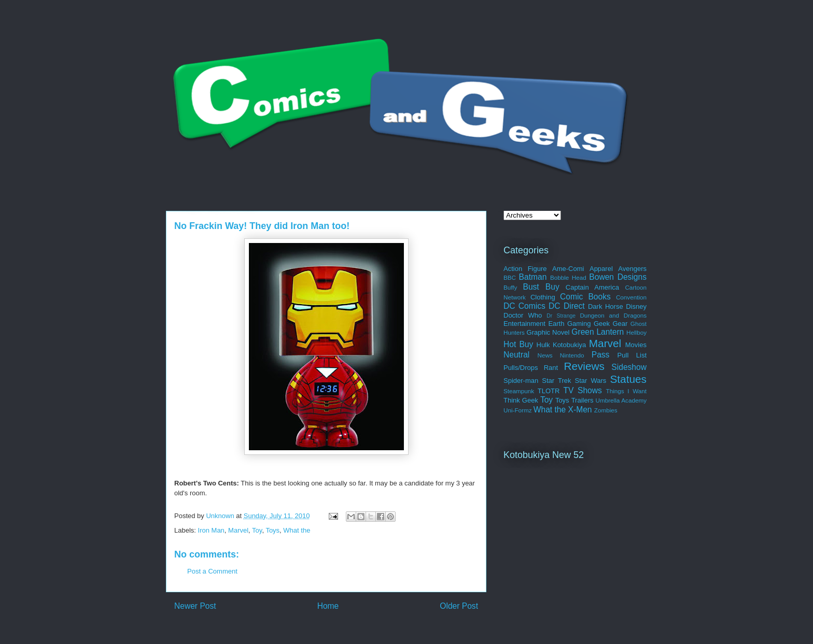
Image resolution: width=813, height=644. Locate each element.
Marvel (238, 530)
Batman (533, 277)
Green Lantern (598, 332)
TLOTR (549, 391)
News (545, 355)
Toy (257, 530)
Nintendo (572, 355)
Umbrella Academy (621, 400)
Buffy (510, 287)
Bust (531, 287)
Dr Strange (561, 316)
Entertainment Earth (534, 324)
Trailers (583, 400)
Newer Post (195, 606)
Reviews (584, 366)
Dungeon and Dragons (613, 315)
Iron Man (211, 530)
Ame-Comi (568, 269)
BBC (510, 277)
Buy (552, 287)
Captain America (592, 287)
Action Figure (525, 269)
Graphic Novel (548, 332)
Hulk (543, 345)
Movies (636, 345)
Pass (601, 355)
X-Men (580, 410)
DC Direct (567, 306)
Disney (636, 306)
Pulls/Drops (521, 368)
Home (328, 606)
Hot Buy (518, 344)
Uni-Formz (518, 410)
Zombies (606, 410)
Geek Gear (611, 324)
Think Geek (521, 400)
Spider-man (521, 381)
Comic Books (585, 297)
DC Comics (524, 306)
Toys (272, 530)
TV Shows (582, 390)
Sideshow (629, 367)
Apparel (601, 269)
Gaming (579, 324)
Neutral (516, 355)
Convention (631, 297)
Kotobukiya (569, 345)
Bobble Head (568, 277)
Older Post (459, 606)
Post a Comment (212, 571)
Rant (551, 368)
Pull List (632, 355)
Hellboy (636, 332)
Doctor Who (523, 315)
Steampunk (519, 391)
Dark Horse (606, 306)
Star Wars (591, 381)
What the (297, 530)
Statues (628, 379)
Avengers (632, 269)
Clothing (543, 297)
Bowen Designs (618, 277)
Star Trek (556, 381)
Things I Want (626, 391)
